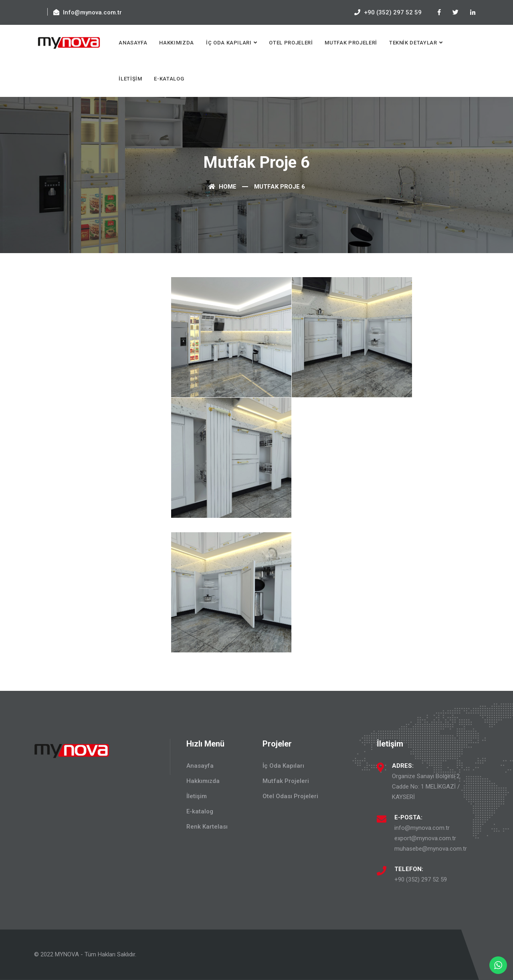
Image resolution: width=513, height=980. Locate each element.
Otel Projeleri (291, 43)
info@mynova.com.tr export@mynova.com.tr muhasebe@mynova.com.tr (431, 838)
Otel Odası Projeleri (290, 796)
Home (222, 187)
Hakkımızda (177, 43)
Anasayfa (133, 43)
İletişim (130, 79)
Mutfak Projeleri (351, 43)
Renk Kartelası (207, 827)
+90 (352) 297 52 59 (421, 879)
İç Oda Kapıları (229, 43)
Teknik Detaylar (413, 43)
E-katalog (169, 79)
